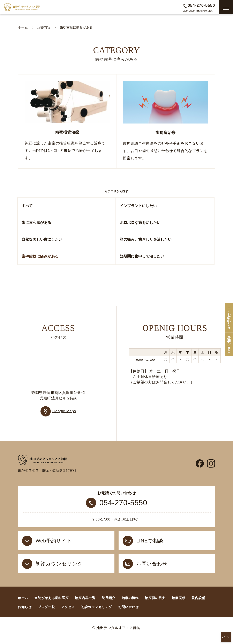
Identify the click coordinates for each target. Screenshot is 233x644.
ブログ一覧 (46, 612)
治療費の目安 (155, 603)
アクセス (68, 612)
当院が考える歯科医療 (51, 603)
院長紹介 (109, 603)
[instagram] (211, 467)
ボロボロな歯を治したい (140, 224)
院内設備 (198, 603)
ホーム (23, 603)
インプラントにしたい (138, 207)
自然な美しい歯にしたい (42, 241)
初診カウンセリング (96, 612)
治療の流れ (130, 603)
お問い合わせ (128, 612)
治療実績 (179, 603)
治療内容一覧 (85, 603)
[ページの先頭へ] (226, 637)
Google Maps (64, 413)
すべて (27, 207)
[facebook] (200, 467)
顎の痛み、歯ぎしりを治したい (146, 241)
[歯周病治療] (166, 122)
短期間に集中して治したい (142, 258)
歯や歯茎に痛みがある (40, 258)
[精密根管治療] (67, 122)
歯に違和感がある (36, 224)
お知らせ (25, 612)
